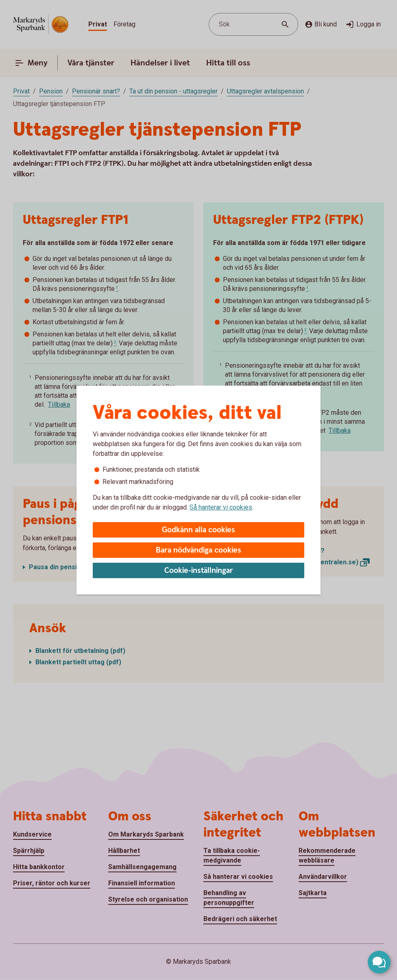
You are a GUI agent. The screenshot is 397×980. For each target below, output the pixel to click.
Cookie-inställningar (199, 571)
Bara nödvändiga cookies (198, 550)
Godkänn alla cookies (198, 530)
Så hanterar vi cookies (221, 507)
